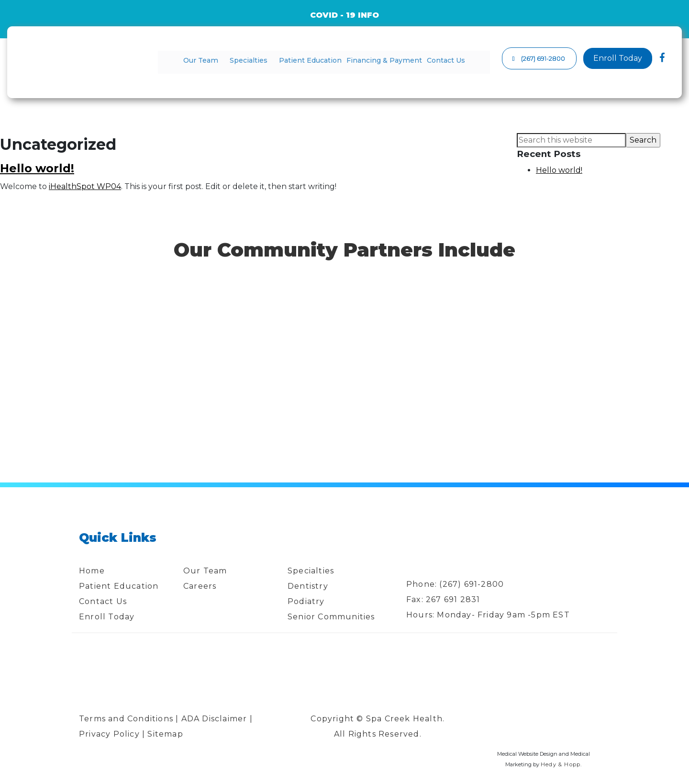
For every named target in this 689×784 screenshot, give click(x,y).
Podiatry (306, 601)
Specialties (253, 60)
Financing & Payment (378, 60)
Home (92, 571)
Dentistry (308, 586)
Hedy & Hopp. (561, 764)
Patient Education (309, 60)
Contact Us (435, 60)
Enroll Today (107, 617)
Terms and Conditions (126, 719)
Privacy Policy (109, 734)
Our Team (211, 60)
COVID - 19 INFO (344, 15)
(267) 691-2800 (472, 584)
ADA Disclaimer (214, 719)
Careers (200, 586)
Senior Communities (331, 617)
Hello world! (37, 168)
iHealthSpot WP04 (85, 186)
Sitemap (167, 734)
